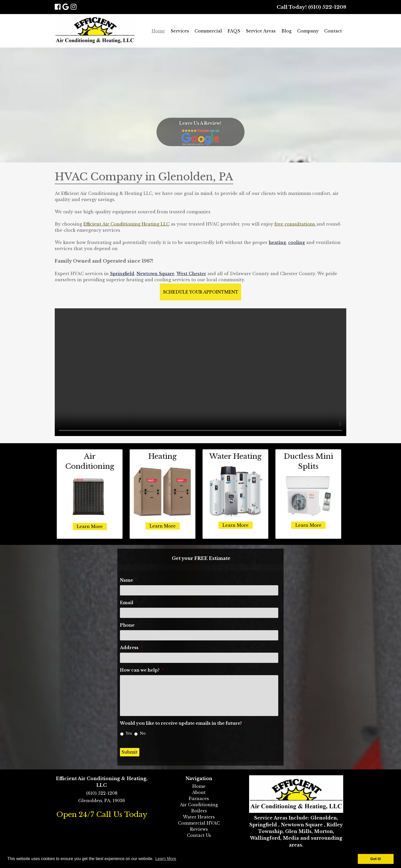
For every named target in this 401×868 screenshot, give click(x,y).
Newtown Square (155, 274)
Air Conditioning (199, 805)
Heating (163, 456)
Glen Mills (298, 831)
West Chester (191, 274)
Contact (333, 31)
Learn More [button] (166, 859)
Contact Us (199, 835)
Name (129, 580)
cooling (297, 242)
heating (277, 242)
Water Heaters (199, 817)
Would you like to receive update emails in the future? (183, 723)
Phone (129, 625)
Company (308, 31)
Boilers (199, 811)
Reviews (199, 829)
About (199, 792)
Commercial (208, 31)
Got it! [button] (376, 859)
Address (131, 648)
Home (158, 31)
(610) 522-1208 (327, 7)
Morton (324, 831)
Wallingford (265, 838)
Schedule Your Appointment (201, 292)
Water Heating (235, 456)
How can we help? (142, 670)
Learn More (90, 526)
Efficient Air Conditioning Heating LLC (126, 224)
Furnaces (199, 799)
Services (180, 31)
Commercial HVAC (199, 823)
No (143, 733)
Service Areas (261, 31)
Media (291, 838)
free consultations (295, 224)
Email (129, 603)
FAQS (234, 31)
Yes (129, 733)
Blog (286, 31)
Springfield (122, 274)
